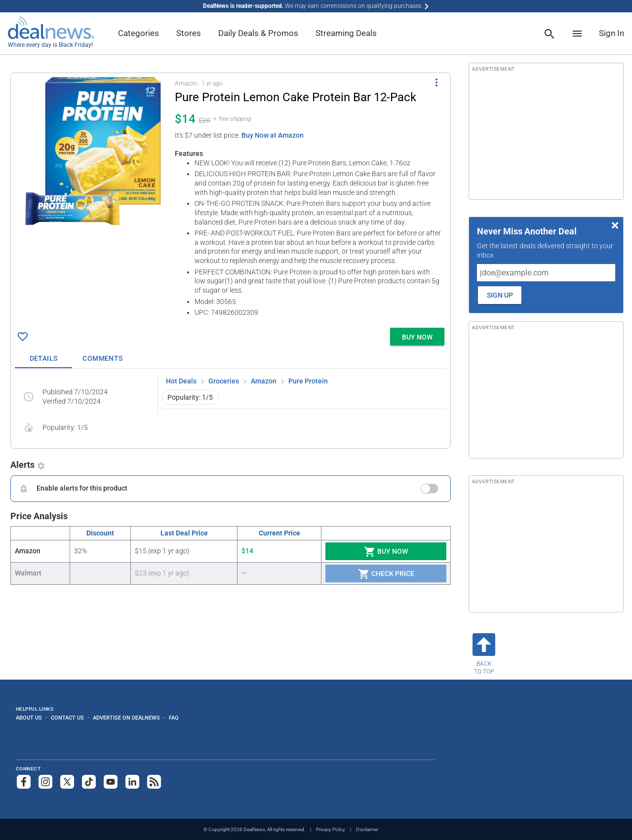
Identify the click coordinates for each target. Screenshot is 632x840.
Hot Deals (181, 381)
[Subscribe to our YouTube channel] (111, 782)
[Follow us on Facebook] (24, 782)
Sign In (612, 33)
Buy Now (386, 552)
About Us (29, 718)
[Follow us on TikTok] (89, 782)
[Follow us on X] (67, 782)
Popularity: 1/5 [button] (190, 397)
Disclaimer (367, 829)
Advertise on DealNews (126, 718)
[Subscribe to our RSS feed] (154, 782)
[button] (231, 198)
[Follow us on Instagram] (45, 782)
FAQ (174, 718)
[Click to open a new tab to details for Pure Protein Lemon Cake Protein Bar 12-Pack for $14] (93, 151)
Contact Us (67, 718)
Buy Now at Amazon (273, 135)
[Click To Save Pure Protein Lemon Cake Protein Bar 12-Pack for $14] (23, 337)
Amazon (264, 381)
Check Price (386, 574)
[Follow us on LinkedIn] (132, 782)
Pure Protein (308, 381)
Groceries (224, 381)
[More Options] (436, 82)
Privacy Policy (331, 829)
